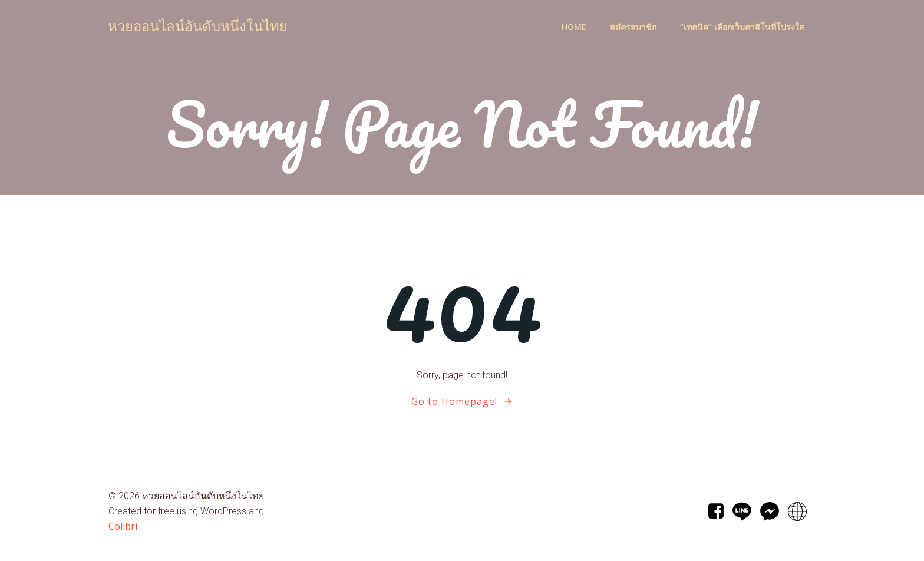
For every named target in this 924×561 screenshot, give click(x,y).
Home (574, 27)
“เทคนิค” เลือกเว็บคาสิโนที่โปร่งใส (742, 27)
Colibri (123, 526)
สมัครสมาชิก (633, 27)
